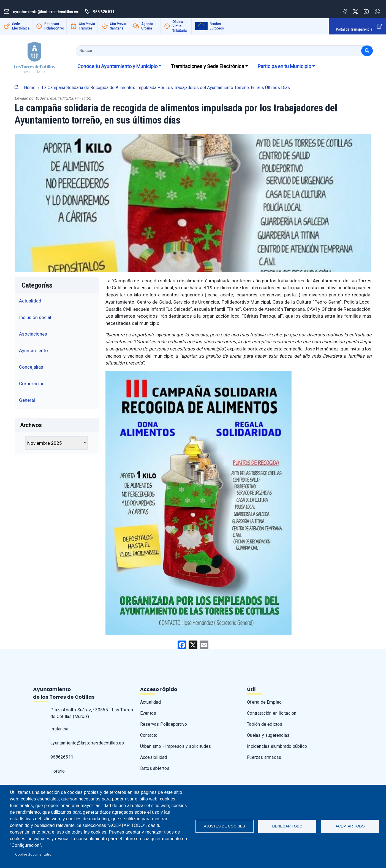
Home (30, 88)
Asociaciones (33, 334)
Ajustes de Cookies (224, 826)
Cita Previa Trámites (87, 26)
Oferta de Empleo (264, 702)
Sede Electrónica (21, 26)
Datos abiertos (155, 768)
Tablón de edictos (265, 724)
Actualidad (30, 301)
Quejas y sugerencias (268, 735)
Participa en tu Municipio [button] (284, 66)
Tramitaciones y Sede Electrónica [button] (207, 66)
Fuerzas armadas (264, 757)
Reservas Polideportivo (54, 26)
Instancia (59, 729)
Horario (58, 771)
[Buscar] (367, 51)
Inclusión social (35, 317)
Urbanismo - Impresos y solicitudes (176, 746)
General (27, 400)
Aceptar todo (350, 826)
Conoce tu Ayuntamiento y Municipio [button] (117, 66)
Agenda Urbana (147, 26)
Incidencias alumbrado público (277, 746)
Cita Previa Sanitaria (118, 26)
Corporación (32, 384)
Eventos (148, 713)
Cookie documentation (34, 854)
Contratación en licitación (272, 713)
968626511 (62, 757)
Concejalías (31, 367)
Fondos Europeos (217, 26)
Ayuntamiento (33, 350)
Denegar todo (287, 826)
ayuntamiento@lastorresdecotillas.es (87, 743)
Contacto (149, 735)
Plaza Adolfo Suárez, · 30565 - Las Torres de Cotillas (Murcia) (92, 713)
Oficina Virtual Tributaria (180, 26)
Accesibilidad (154, 757)
